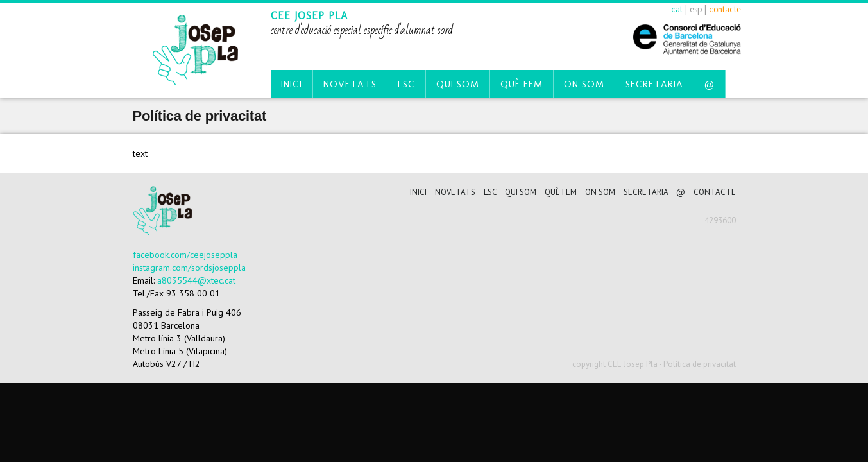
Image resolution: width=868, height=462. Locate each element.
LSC (406, 84)
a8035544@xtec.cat (196, 280)
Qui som (458, 84)
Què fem (522, 84)
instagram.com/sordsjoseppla (189, 268)
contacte (725, 9)
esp (696, 9)
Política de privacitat (700, 364)
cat (677, 9)
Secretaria (654, 84)
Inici (292, 84)
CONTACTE (715, 192)
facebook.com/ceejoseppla (185, 255)
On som (584, 84)
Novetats (350, 84)
